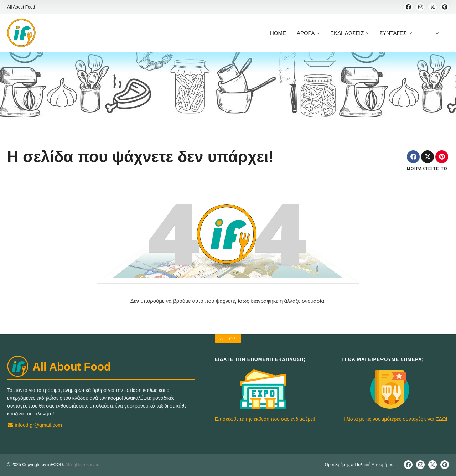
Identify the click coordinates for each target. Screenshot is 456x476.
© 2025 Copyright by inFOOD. (36, 465)
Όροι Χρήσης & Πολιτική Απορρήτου (359, 465)
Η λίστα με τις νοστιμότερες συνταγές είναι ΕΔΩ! (395, 419)
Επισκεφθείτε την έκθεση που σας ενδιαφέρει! (265, 419)
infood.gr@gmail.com (35, 425)
